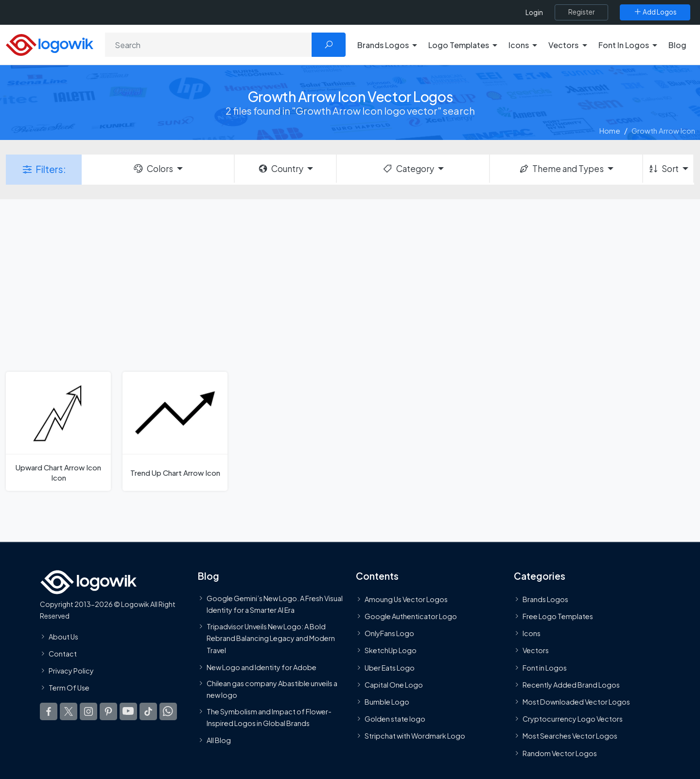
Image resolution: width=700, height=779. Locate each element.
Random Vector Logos (560, 753)
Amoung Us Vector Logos (406, 599)
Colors (153, 169)
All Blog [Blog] (219, 740)
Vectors (536, 650)
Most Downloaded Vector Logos (576, 702)
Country (280, 169)
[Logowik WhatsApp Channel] (168, 711)
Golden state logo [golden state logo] (395, 719)
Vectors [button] (563, 45)
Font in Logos (545, 668)
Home (610, 130)
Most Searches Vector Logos (570, 736)
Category (408, 169)
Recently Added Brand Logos (571, 685)
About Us (63, 637)
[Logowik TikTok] (148, 711)
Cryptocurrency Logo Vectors (573, 719)
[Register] (581, 12)
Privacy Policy (71, 671)
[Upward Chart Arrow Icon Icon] (58, 431)
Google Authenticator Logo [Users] (411, 616)
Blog (677, 45)
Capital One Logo (394, 685)
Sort (663, 169)
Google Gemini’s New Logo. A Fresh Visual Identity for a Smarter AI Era (275, 604)
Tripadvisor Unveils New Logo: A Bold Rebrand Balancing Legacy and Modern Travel (271, 638)
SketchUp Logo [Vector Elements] (391, 650)
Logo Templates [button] (459, 45)
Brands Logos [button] (383, 45)
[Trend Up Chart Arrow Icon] (175, 431)
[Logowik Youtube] (128, 711)
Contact (63, 654)
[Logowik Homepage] (50, 43)
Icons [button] (519, 45)
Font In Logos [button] (624, 45)
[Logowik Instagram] (88, 711)
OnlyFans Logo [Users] (389, 633)
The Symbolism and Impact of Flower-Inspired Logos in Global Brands (269, 717)
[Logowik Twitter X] (69, 711)
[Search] (209, 45)
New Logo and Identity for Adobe (262, 667)
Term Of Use (69, 688)
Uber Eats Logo (390, 668)
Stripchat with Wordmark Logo (415, 736)
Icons (532, 633)
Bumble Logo (387, 702)
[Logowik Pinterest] (108, 711)
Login (534, 12)
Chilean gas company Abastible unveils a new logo (272, 689)
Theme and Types (561, 169)
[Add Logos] (655, 12)
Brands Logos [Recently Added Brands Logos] (545, 599)
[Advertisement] (350, 284)
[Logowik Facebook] (49, 711)
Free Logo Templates (558, 616)
